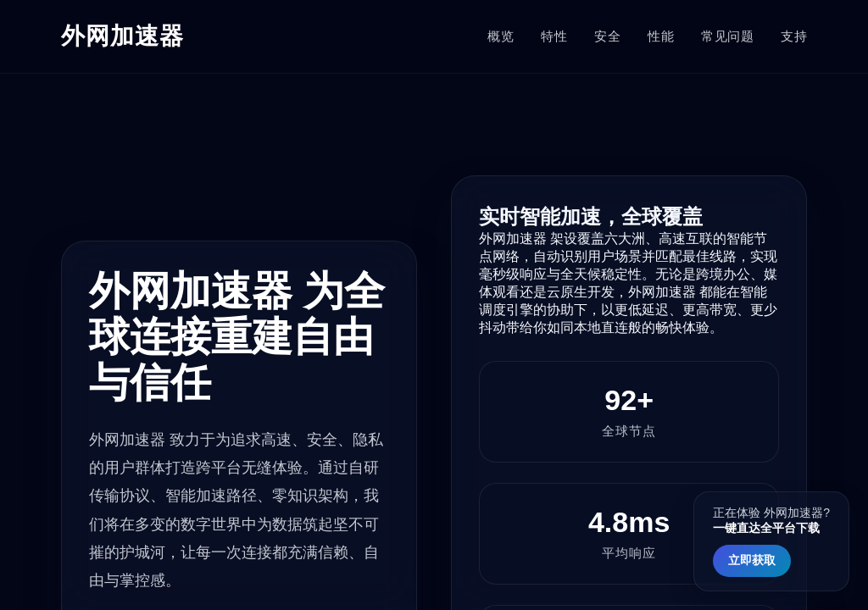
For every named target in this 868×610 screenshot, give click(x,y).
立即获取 (752, 560)
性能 (661, 36)
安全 (607, 36)
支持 (794, 36)
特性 (554, 36)
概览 (501, 36)
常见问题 (727, 36)
